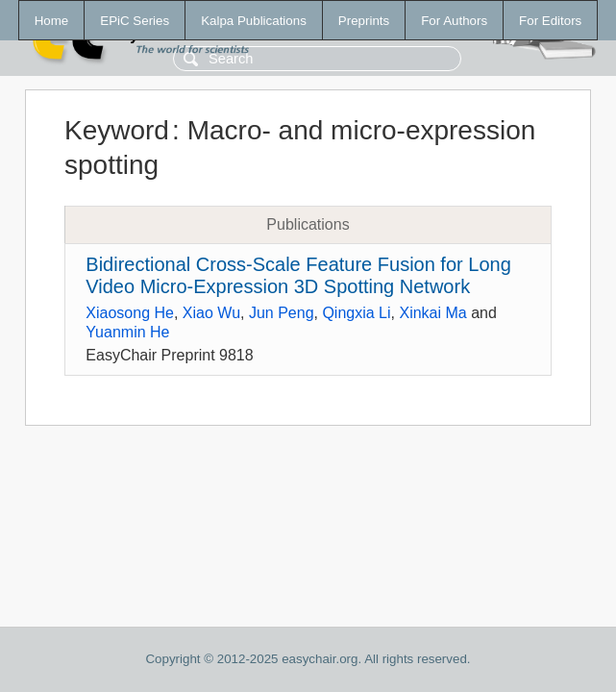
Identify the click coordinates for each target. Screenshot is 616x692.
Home (52, 21)
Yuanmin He (127, 332)
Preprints (364, 21)
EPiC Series (135, 21)
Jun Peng (282, 313)
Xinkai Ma (432, 313)
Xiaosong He (130, 313)
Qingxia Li (356, 313)
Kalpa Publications (254, 21)
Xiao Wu (211, 313)
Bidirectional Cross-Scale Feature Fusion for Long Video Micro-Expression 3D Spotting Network (298, 275)
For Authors (454, 21)
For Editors (550, 21)
